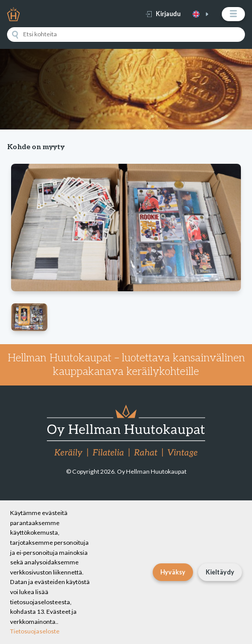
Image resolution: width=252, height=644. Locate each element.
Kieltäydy (220, 572)
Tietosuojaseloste (35, 631)
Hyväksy (173, 572)
